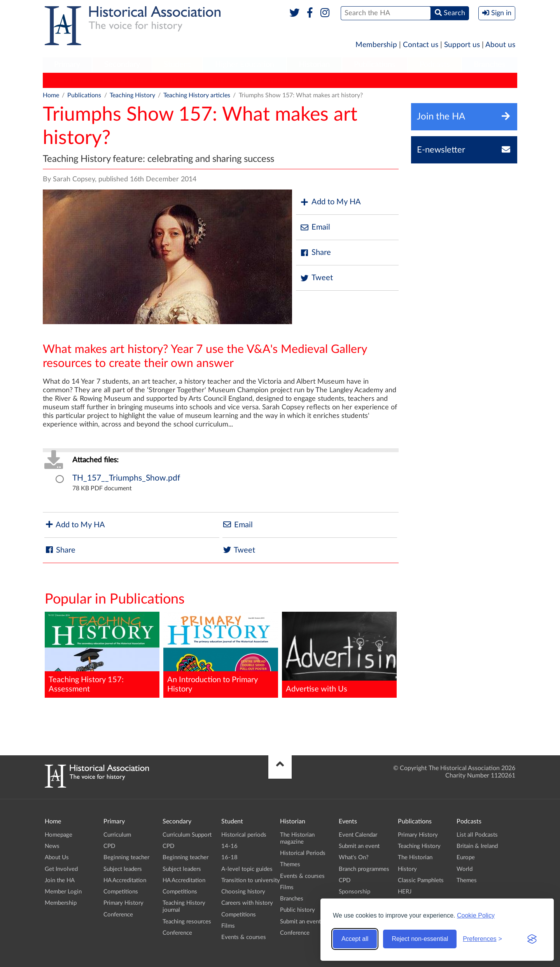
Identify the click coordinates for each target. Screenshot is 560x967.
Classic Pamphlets (264, 80)
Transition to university (251, 880)
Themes (290, 864)
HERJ (308, 80)
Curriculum (117, 835)
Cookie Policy (476, 915)
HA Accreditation (125, 880)
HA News (339, 80)
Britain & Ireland (477, 846)
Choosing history (243, 892)
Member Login (63, 892)
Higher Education (245, 65)
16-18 (229, 857)
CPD (109, 846)
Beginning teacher (126, 857)
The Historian (177, 80)
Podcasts (435, 65)
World (465, 869)
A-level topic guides (247, 869)
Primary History (68, 80)
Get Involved (61, 869)
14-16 (229, 846)
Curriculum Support (187, 835)
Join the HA (60, 880)
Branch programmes (364, 869)
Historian (314, 65)
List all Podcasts (477, 835)
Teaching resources (187, 922)
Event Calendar (358, 835)
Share (315, 253)
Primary (67, 65)
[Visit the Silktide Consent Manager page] (532, 939)
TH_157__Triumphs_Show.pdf (126, 478)
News (52, 846)
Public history (297, 910)
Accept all (355, 939)
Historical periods (244, 835)
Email (315, 227)
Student (177, 65)
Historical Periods (303, 853)
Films (228, 926)
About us (500, 45)
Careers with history (247, 903)
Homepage (59, 835)
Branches (490, 65)
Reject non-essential (420, 939)
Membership (376, 45)
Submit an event (300, 922)
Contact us (421, 45)
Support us (462, 45)
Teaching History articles (197, 95)
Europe (466, 857)
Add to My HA (330, 202)
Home (51, 95)
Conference (118, 915)
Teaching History (124, 80)
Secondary (122, 65)
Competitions (121, 892)
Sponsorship (354, 892)
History (217, 80)
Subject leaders (123, 869)
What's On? (354, 857)
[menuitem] (67, 65)
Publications (375, 65)
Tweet (316, 278)
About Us (57, 857)
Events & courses (244, 937)
